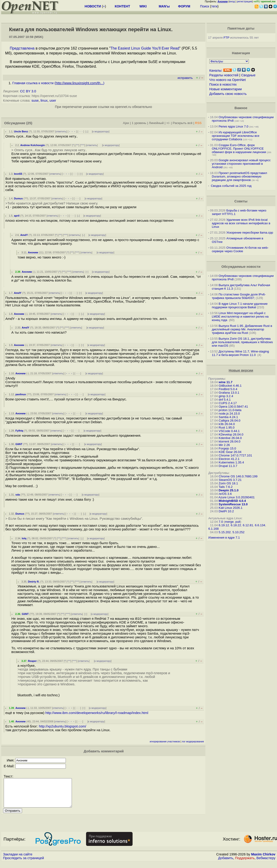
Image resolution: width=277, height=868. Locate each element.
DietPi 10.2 (226, 511)
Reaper (32, 661)
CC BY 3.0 (28, 91)
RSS (198, 123)
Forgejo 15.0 (227, 448)
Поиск (205, 6)
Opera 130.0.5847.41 (233, 407)
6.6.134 (260, 525)
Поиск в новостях (223, 84)
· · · (81, 131)
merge (229, 522)
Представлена (22, 48)
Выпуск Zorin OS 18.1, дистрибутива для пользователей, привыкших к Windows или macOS (242, 342)
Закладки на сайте (18, 860)
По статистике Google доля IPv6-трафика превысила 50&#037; (239, 296)
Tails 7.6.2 (226, 487)
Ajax (126, 123)
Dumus (18, 198)
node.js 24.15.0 (229, 414)
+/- (168, 123)
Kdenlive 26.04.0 (230, 438)
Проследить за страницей (23, 864)
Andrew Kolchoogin (33, 145)
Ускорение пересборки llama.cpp (250, 233)
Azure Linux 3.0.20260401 (237, 497)
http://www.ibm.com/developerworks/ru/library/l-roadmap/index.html (97, 713)
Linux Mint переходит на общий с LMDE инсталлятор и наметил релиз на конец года (240, 317)
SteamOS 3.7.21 (230, 480)
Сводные (248, 75)
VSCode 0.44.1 (229, 431)
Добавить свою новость (228, 94)
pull (238, 522)
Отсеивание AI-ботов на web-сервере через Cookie (240, 249)
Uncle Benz (21, 131)
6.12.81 (248, 525)
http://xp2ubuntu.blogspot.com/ (62, 726)
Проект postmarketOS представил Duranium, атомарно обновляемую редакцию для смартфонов (240, 176)
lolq (24, 538)
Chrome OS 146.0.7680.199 (238, 476)
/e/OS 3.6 (225, 494)
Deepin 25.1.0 (229, 490)
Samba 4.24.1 (228, 417)
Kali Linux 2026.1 (230, 508)
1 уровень (139, 123)
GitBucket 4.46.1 (230, 386)
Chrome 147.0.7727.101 (235, 455)
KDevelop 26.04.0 (231, 434)
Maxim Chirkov (263, 860)
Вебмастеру (266, 864)
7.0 (221, 522)
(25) (29, 123)
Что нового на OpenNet (228, 80)
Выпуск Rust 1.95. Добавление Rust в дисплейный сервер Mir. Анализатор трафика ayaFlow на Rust (242, 329)
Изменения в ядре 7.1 (224, 538)
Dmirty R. (34, 582)
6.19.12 (224, 525)
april (17, 216)
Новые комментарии (226, 89)
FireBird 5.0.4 (228, 389)
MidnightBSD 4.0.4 (232, 501)
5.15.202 (225, 532)
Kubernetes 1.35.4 (231, 462)
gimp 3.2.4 (226, 396)
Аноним (33, 252)
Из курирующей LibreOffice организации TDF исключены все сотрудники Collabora (236, 136)
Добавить (226, 864)
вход (232, 1)
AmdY (24, 235)
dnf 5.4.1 (225, 400)
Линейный (156, 123)
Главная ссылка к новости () (58, 83)
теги (214, 6)
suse (35, 101)
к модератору (101, 131)
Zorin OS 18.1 (228, 483)
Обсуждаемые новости (241, 267)
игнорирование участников (165, 742)
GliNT (19, 444)
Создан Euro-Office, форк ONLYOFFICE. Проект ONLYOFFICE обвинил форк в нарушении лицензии (239, 149)
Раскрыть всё (183, 123)
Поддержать (245, 864)
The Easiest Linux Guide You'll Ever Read (145, 48)
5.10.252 (238, 532)
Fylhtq (19, 431)
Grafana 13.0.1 (229, 393)
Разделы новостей (224, 75)
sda (18, 495)
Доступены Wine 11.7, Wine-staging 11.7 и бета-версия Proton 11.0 (240, 353)
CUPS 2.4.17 (228, 403)
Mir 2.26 (224, 445)
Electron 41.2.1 (229, 459)
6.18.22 (236, 525)
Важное (241, 108)
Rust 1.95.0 (227, 427)
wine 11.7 (225, 382)
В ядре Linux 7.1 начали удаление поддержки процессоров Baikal (240, 305)
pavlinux (21, 394)
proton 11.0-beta (230, 410)
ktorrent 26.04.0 (229, 441)
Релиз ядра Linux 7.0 (234, 126)
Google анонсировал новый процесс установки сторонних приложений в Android (241, 164)
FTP (226, 38)
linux (44, 101)
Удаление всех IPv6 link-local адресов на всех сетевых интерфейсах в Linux (241, 223)
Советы (241, 201)
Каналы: (216, 70)
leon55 (18, 174)
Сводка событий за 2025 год (231, 186)
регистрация (245, 1)
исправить (185, 78)
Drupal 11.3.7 (228, 466)
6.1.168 (214, 529)
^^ (77, 145)
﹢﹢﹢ (72, 131)
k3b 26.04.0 (227, 424)
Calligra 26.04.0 (229, 421)
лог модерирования (193, 742)
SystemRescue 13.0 (233, 504)
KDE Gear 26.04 (230, 452)
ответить (61, 131)
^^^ (83, 145)
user (53, 101)
